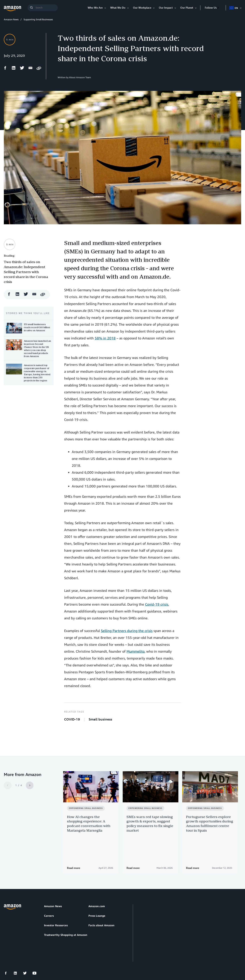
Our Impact (166, 8)
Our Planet (187, 8)
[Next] (30, 785)
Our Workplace (142, 8)
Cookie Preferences (95, 959)
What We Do (118, 8)
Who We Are (95, 8)
